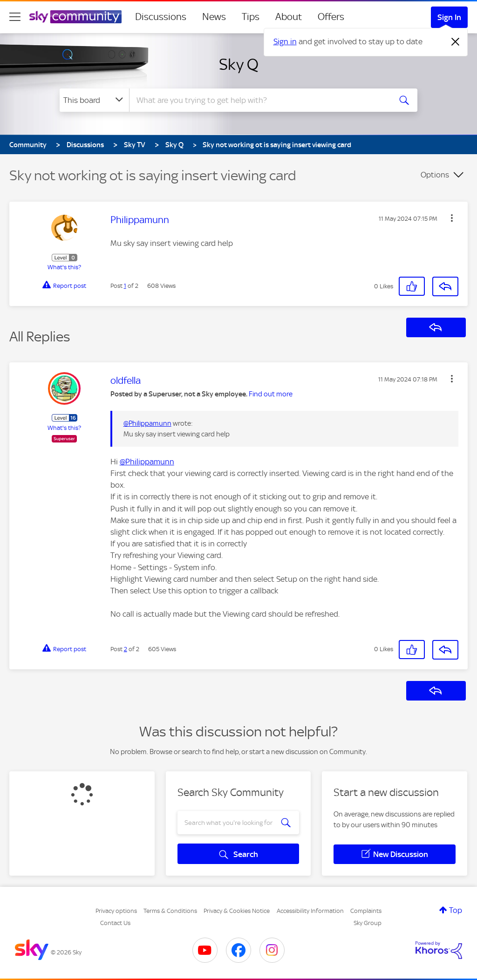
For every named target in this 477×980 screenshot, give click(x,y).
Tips (251, 17)
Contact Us (115, 923)
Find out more (271, 394)
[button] (452, 218)
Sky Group (368, 923)
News (214, 17)
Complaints (366, 911)
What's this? (64, 267)
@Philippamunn (147, 423)
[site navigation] (15, 17)
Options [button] (435, 175)
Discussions (161, 17)
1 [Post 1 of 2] (125, 286)
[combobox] (259, 100)
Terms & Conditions (170, 911)
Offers (331, 17)
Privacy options (116, 911)
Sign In (449, 17)
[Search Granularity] (94, 100)
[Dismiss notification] (456, 42)
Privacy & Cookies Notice (237, 911)
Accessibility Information (310, 911)
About (289, 17)
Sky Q (239, 64)
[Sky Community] (75, 17)
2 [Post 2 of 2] (126, 649)
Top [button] (456, 910)
